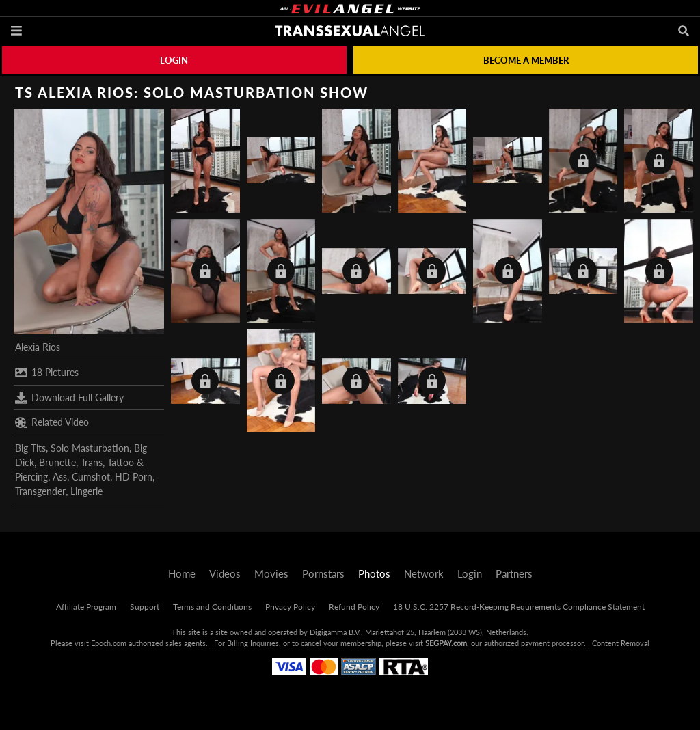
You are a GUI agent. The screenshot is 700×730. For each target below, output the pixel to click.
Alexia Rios (38, 347)
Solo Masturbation (90, 448)
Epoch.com (109, 643)
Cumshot (91, 477)
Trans (92, 462)
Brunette (57, 462)
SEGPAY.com (446, 643)
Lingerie (86, 491)
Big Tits (30, 448)
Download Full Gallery (69, 398)
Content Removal (621, 643)
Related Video (52, 422)
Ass (60, 477)
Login (174, 60)
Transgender (40, 491)
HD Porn (134, 477)
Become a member (526, 60)
